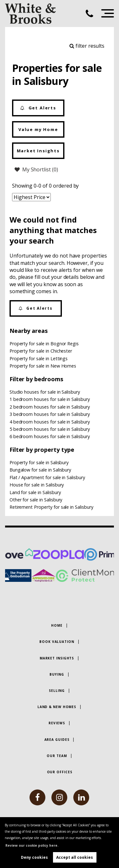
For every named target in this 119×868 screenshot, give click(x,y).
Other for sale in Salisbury (36, 500)
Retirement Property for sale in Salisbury (51, 507)
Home (57, 625)
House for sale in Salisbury (37, 485)
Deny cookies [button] (34, 857)
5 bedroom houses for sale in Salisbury (50, 429)
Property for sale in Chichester (41, 351)
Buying (57, 674)
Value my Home (38, 129)
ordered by (66, 186)
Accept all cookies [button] (75, 857)
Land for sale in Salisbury (35, 492)
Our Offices (60, 772)
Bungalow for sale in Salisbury (40, 470)
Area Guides (57, 740)
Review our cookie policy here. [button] (32, 845)
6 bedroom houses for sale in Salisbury (50, 436)
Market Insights (38, 151)
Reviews (57, 723)
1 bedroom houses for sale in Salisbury (50, 399)
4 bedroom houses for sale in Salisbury (50, 422)
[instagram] (59, 797)
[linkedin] (81, 797)
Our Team (57, 756)
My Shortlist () (36, 169)
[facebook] (37, 797)
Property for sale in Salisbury (39, 462)
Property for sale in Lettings (39, 358)
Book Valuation (57, 642)
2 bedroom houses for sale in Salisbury (50, 407)
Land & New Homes (57, 707)
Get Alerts (38, 108)
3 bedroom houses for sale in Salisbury (50, 414)
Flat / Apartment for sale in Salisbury (47, 477)
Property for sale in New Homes (43, 366)
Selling (57, 691)
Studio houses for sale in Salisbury (45, 392)
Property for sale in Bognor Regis (44, 344)
